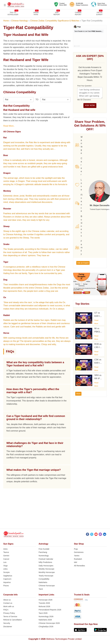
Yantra (77, 556)
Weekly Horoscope (47, 569)
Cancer (6, 559)
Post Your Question (84, 86)
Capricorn (7, 579)
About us (7, 600)
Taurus (6, 552)
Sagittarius (8, 576)
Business (79, 226)
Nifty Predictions (45, 562)
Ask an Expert (99, 13)
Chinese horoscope (47, 586)
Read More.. (9, 126)
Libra (5, 569)
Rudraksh (78, 559)
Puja (76, 549)
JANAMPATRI (36, 13)
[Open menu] (5, 5)
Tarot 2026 (43, 613)
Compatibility (44, 579)
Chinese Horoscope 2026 (49, 623)
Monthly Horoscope (47, 572)
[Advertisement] (55, 511)
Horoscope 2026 (46, 600)
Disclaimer (8, 627)
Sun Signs (8, 544)
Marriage (79, 145)
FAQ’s (6, 610)
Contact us (8, 603)
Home (6, 21)
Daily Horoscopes (46, 566)
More (78, 394)
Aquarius (7, 582)
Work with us (9, 606)
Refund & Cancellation (13, 620)
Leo (5, 562)
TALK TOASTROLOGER (13, 13)
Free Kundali (44, 549)
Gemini (6, 556)
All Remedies (79, 566)
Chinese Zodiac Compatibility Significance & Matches (55, 21)
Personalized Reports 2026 (50, 610)
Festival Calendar (46, 559)
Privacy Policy (9, 613)
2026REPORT (57, 13)
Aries (5, 549)
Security (7, 623)
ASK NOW (90, 105)
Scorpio (6, 572)
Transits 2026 (44, 603)
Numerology (44, 556)
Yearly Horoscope (46, 576)
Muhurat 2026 (44, 606)
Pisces (6, 586)
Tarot (41, 589)
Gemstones (79, 552)
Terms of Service (10, 616)
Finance (79, 203)
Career (79, 166)
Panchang (43, 552)
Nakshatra (43, 582)
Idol (75, 562)
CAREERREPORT (78, 13)
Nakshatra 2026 (45, 620)
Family (79, 248)
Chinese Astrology (20, 21)
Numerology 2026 (46, 616)
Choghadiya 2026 (46, 627)
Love (79, 185)
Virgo (5, 566)
